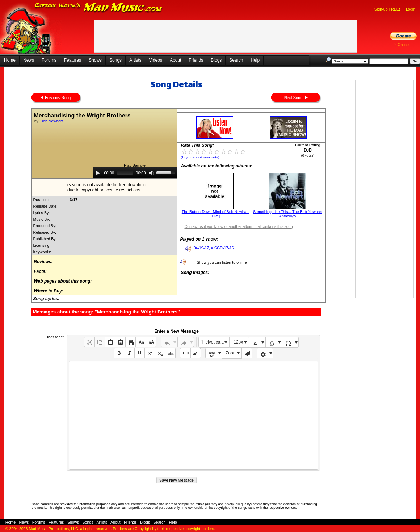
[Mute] (152, 173)
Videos (155, 60)
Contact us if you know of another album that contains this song (238, 226)
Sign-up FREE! (387, 9)
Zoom (231, 353)
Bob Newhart (52, 121)
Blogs (216, 60)
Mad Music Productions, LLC (53, 529)
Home (10, 60)
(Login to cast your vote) (200, 157)
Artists (135, 60)
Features (73, 60)
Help (255, 60)
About (175, 60)
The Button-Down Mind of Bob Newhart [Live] (215, 214)
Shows (95, 60)
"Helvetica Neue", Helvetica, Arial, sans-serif (215, 342)
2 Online (402, 45)
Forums (49, 60)
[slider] (125, 173)
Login (411, 9)
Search (236, 60)
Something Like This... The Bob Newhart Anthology (288, 214)
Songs (115, 60)
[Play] (98, 173)
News (29, 60)
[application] (135, 173)
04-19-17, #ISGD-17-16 (213, 248)
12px (238, 342)
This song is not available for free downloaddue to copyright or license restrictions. (104, 187)
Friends (196, 60)
